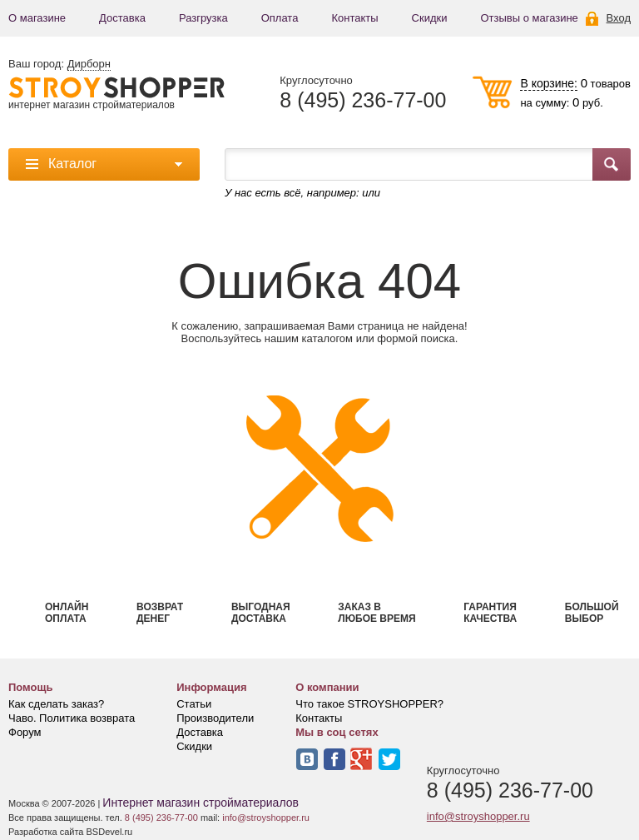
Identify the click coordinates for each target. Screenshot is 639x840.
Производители (215, 718)
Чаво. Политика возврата (72, 718)
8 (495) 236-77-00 (363, 100)
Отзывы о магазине (529, 18)
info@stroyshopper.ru (478, 816)
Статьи (194, 704)
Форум (25, 732)
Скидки (430, 18)
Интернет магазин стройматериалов (201, 803)
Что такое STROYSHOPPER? (369, 704)
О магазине (37, 18)
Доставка (122, 18)
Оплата (280, 18)
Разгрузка (203, 18)
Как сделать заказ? (56, 704)
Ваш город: (59, 64)
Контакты (354, 18)
